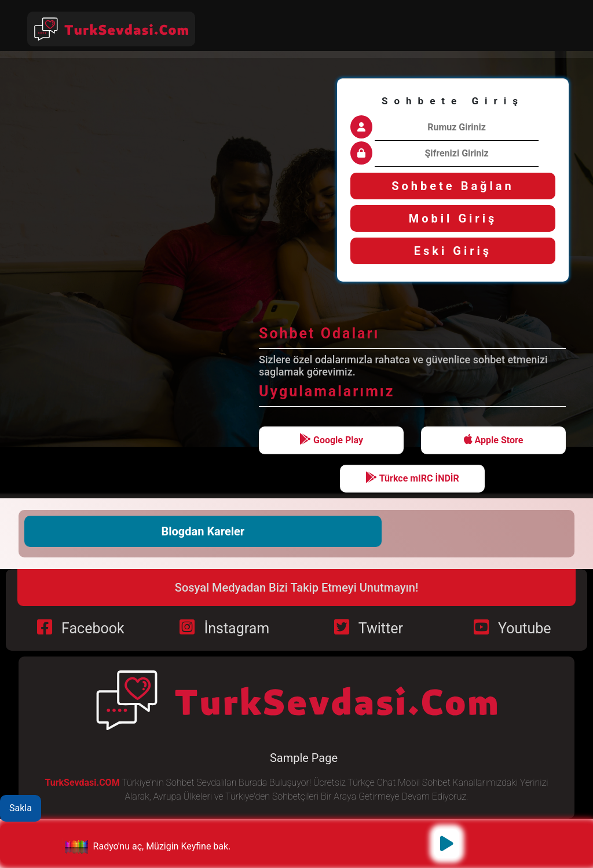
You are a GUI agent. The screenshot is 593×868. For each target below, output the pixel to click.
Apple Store (494, 440)
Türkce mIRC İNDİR (412, 478)
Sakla (21, 808)
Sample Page (304, 758)
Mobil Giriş (453, 218)
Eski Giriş (453, 251)
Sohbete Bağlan (453, 186)
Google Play (331, 440)
